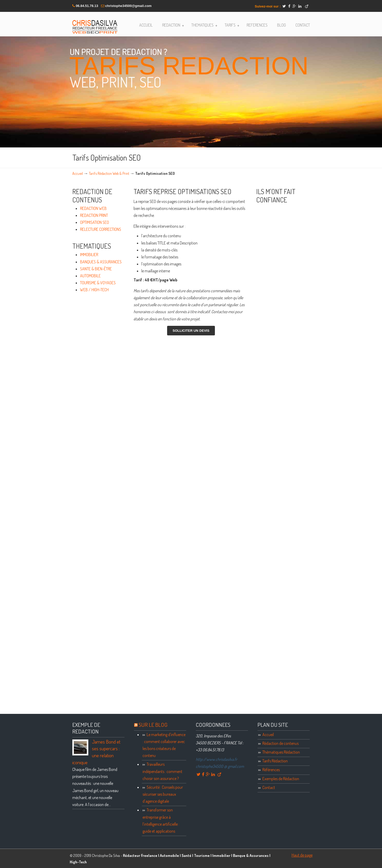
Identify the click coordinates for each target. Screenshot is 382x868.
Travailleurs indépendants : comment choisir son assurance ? (162, 771)
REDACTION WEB (93, 208)
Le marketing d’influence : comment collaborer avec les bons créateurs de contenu (164, 745)
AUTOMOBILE (90, 276)
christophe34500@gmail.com (128, 6)
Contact (269, 787)
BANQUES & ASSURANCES (101, 262)
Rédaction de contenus (280, 743)
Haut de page (302, 855)
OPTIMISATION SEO (95, 222)
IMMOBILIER (89, 255)
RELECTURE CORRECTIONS (101, 229)
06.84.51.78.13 (87, 6)
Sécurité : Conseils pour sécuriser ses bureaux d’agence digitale (163, 794)
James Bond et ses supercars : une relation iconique (96, 752)
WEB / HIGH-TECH (94, 290)
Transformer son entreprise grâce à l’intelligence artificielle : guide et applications (161, 820)
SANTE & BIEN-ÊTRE (96, 269)
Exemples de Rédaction (281, 779)
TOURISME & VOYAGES (98, 283)
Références (271, 770)
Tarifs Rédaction (275, 761)
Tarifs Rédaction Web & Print (109, 173)
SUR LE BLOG (153, 725)
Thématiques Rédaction (281, 752)
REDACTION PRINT (94, 215)
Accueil (78, 173)
